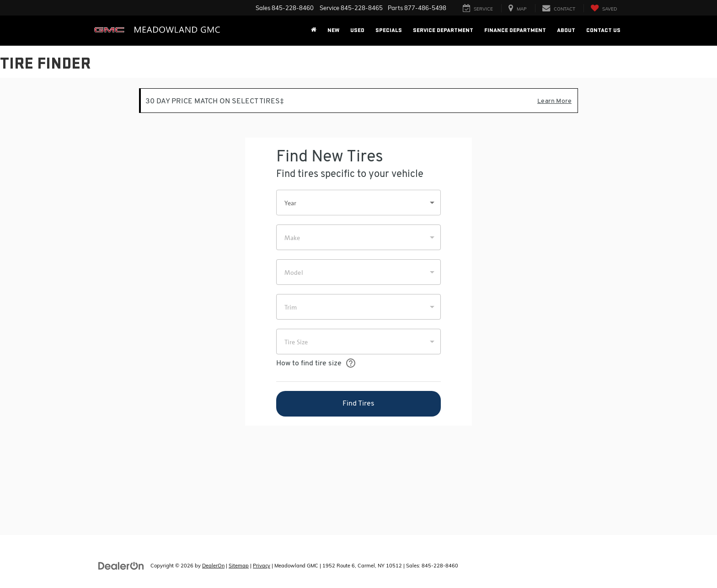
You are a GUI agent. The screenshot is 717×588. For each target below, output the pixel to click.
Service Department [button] (443, 30)
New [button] (333, 30)
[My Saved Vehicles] (604, 8)
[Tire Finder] (358, 306)
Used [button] (357, 30)
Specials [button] (389, 30)
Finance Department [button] (515, 30)
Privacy (262, 566)
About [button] (566, 30)
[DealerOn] (121, 565)
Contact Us (603, 30)
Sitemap (239, 566)
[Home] (314, 30)
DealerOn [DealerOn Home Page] (213, 566)
